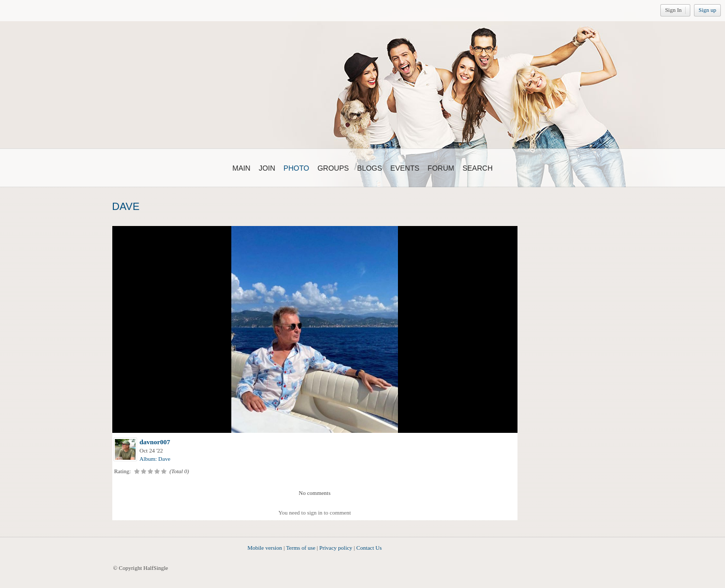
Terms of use (301, 548)
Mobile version (265, 548)
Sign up (707, 10)
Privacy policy (336, 548)
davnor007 (155, 442)
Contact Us (369, 548)
